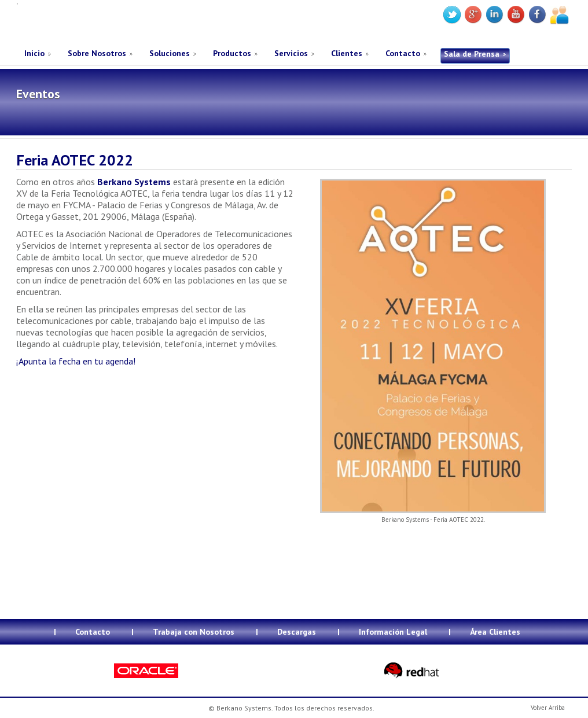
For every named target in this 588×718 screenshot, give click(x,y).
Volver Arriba (548, 708)
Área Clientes (495, 632)
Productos (232, 53)
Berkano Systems (104, 25)
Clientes (347, 53)
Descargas (297, 632)
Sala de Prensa (472, 54)
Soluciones (170, 53)
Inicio (34, 53)
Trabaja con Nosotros (194, 632)
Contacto (403, 53)
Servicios (291, 53)
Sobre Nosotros (97, 53)
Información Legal (393, 632)
